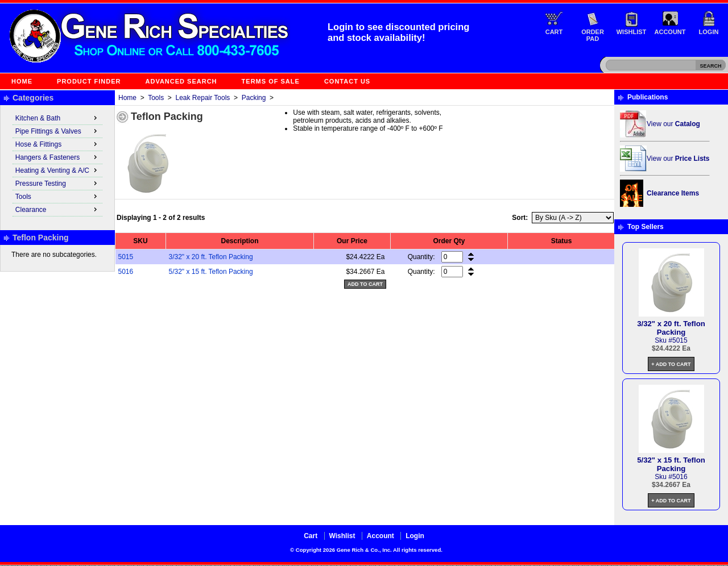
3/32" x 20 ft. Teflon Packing (211, 257)
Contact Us (347, 81)
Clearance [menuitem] (57, 209)
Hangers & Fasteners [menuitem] (57, 157)
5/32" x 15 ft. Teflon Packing (211, 272)
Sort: (520, 218)
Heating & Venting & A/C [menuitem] (57, 170)
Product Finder (89, 81)
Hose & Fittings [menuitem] (57, 144)
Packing (254, 98)
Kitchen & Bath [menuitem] (57, 118)
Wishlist (632, 32)
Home (22, 81)
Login (709, 32)
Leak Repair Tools (203, 98)
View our (673, 124)
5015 (126, 257)
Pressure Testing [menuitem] (57, 183)
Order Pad (593, 35)
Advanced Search (181, 81)
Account (670, 32)
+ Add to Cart (671, 364)
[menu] (57, 164)
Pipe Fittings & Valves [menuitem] (57, 131)
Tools (156, 98)
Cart (554, 32)
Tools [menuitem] (57, 196)
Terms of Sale (271, 81)
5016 (126, 272)
